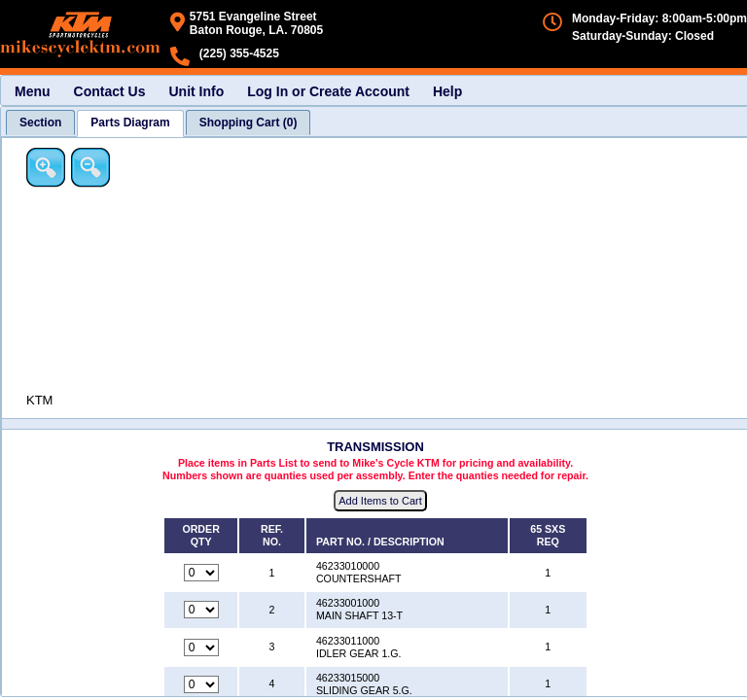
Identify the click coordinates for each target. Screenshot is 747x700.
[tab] (40, 122)
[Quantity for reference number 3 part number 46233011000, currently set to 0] (201, 647)
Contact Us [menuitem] (110, 91)
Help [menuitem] (447, 91)
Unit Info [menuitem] (196, 91)
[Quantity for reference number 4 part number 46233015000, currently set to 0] (201, 684)
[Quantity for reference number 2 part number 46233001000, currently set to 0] (201, 610)
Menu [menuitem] (33, 91)
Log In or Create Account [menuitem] (328, 91)
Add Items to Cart (380, 501)
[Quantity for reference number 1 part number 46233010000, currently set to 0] (201, 573)
